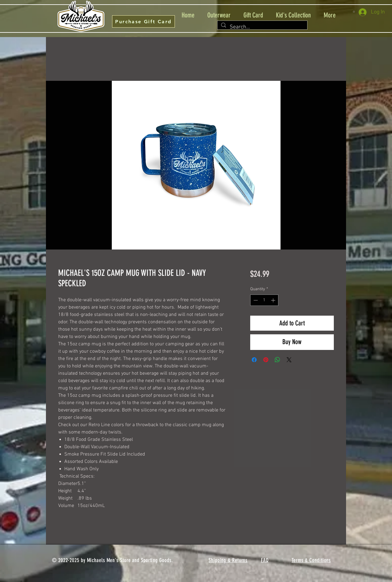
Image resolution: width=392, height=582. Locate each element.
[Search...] (262, 27)
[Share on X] (289, 360)
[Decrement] (255, 300)
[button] (355, 11)
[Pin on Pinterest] (266, 360)
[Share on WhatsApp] (277, 360)
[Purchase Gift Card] (143, 21)
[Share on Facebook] (254, 360)
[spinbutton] (264, 300)
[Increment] (274, 300)
